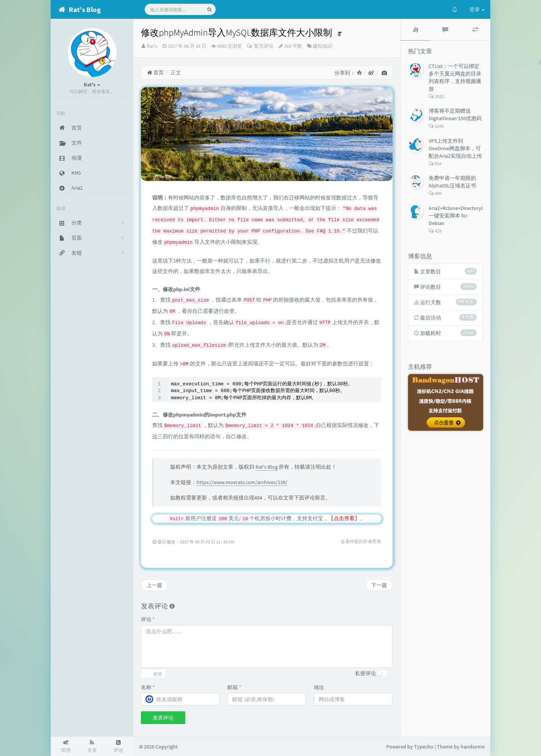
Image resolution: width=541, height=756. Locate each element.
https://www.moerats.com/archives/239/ (242, 482)
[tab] (416, 30)
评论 (148, 619)
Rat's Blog (267, 467)
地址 (319, 687)
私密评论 (366, 673)
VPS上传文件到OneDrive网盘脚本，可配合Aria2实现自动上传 (455, 148)
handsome (473, 747)
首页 (155, 72)
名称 (148, 687)
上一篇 (154, 585)
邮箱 (234, 687)
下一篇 (379, 585)
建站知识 (323, 46)
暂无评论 (263, 46)
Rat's (152, 46)
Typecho (424, 747)
